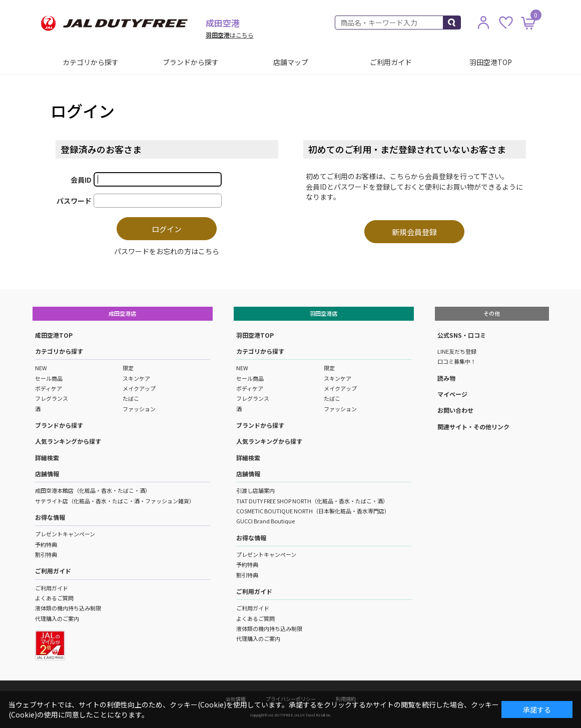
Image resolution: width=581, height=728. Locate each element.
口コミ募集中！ (457, 361)
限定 (128, 368)
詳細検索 (47, 458)
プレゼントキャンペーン (65, 534)
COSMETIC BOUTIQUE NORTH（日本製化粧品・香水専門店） (313, 511)
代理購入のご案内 (57, 618)
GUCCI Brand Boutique (265, 521)
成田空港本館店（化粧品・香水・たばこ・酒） (93, 490)
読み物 (446, 378)
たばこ (131, 398)
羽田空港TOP (491, 62)
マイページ (452, 394)
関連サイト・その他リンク (473, 427)
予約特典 (46, 544)
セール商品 (49, 378)
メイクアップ (139, 388)
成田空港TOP (54, 335)
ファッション (139, 409)
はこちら (230, 35)
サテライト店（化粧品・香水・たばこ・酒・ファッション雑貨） (115, 501)
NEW (41, 368)
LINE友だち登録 (457, 351)
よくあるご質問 (54, 598)
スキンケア (136, 378)
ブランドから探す (191, 62)
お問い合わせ (455, 410)
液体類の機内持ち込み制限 (68, 608)
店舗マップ (291, 62)
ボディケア (49, 388)
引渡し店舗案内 (255, 490)
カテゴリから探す (91, 62)
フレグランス (52, 398)
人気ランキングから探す (68, 441)
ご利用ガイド (391, 62)
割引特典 (46, 554)
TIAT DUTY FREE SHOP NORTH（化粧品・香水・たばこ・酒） (312, 501)
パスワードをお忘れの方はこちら (167, 251)
